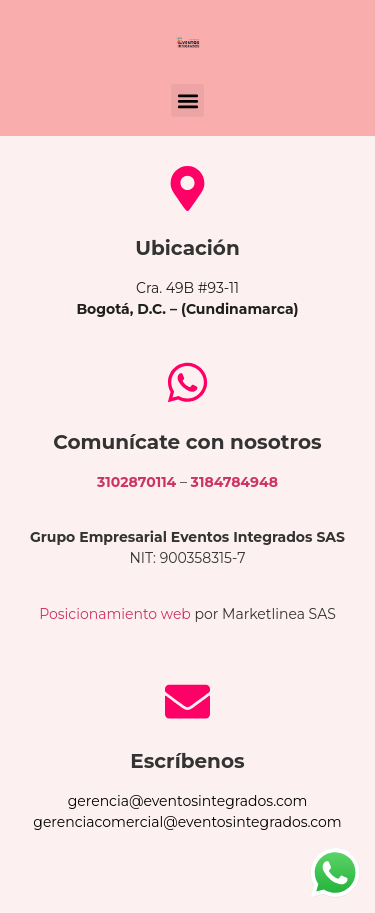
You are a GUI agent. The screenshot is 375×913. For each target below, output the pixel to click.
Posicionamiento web (115, 614)
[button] (187, 100)
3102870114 (136, 482)
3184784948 (234, 482)
